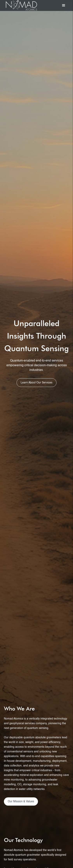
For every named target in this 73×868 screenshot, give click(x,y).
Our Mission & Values (21, 801)
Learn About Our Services (36, 383)
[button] (64, 5)
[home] (20, 5)
